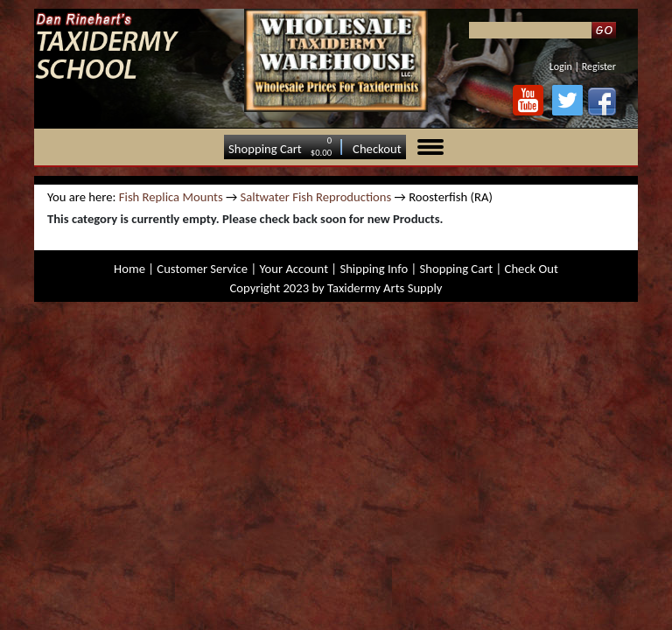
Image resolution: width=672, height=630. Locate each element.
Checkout (377, 149)
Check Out (532, 269)
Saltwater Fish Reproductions (316, 197)
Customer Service (202, 269)
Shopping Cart (265, 149)
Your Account (294, 269)
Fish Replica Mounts (171, 197)
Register (599, 66)
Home (129, 269)
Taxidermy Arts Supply (385, 288)
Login (561, 66)
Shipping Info (374, 269)
